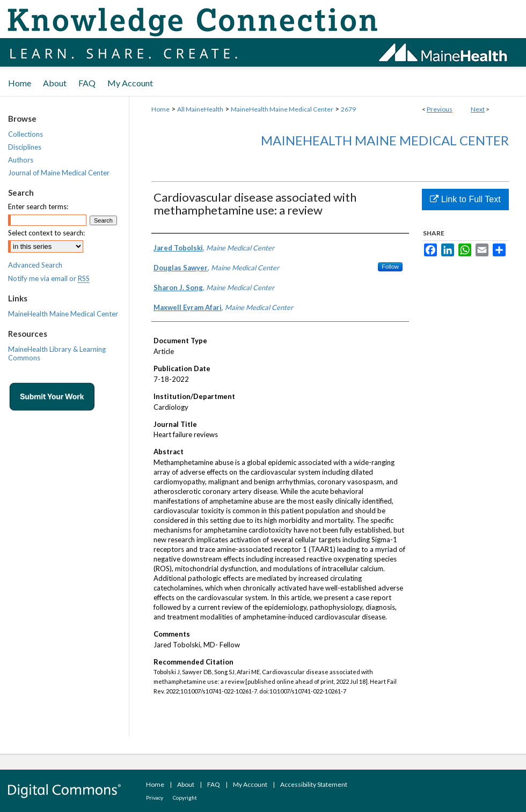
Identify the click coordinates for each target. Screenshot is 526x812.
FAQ (214, 784)
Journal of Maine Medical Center (59, 173)
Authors (21, 160)
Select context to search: (46, 233)
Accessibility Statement (314, 784)
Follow (390, 267)
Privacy (155, 798)
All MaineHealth (200, 109)
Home (160, 109)
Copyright (185, 798)
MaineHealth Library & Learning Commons (57, 353)
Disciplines (25, 147)
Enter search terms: (38, 206)
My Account (250, 784)
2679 (348, 109)
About (186, 784)
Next (478, 109)
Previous (440, 109)
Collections (25, 134)
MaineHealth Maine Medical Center (282, 109)
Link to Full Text (465, 199)
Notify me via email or (49, 278)
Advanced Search (35, 265)
